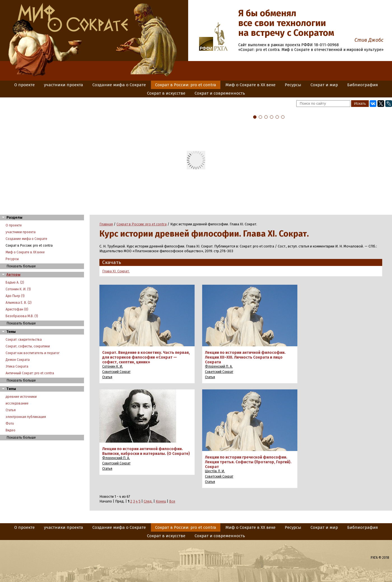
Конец (161, 501)
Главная (106, 224)
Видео (11, 430)
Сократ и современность (220, 93)
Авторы (13, 274)
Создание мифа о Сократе (119, 85)
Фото (10, 424)
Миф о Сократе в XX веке (250, 85)
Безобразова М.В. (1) (22, 316)
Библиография (363, 85)
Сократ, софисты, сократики (28, 346)
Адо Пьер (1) (15, 296)
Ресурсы (293, 85)
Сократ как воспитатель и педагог (33, 353)
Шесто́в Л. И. (215, 471)
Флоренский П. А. (219, 366)
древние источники (21, 397)
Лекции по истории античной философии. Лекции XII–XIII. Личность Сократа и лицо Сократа (245, 357)
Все (172, 501)
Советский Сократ (116, 372)
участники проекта (64, 85)
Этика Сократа (17, 366)
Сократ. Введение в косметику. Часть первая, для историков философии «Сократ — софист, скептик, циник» (146, 357)
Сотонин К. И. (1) (18, 289)
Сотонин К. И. (113, 366)
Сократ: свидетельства (24, 340)
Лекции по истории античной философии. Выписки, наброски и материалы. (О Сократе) (146, 451)
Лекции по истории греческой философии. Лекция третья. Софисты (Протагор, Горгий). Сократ (248, 462)
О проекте (25, 85)
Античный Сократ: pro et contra (30, 373)
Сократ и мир (324, 85)
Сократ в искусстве (166, 93)
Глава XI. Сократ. (116, 271)
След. (148, 501)
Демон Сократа (18, 360)
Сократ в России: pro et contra (186, 85)
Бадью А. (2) (15, 282)
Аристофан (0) (17, 309)
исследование (17, 403)
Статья (11, 410)
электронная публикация (26, 417)
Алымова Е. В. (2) (19, 303)
